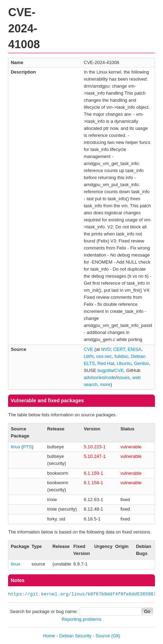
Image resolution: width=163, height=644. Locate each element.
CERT (119, 349)
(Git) (116, 636)
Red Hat (106, 363)
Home (49, 636)
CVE (89, 349)
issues (123, 377)
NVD (106, 349)
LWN (89, 356)
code (111, 377)
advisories (94, 377)
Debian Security (75, 636)
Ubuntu (124, 363)
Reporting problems (81, 619)
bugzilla (105, 370)
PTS (27, 447)
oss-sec (104, 356)
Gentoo (141, 363)
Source (103, 636)
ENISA (134, 349)
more (105, 384)
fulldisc (122, 356)
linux (16, 447)
